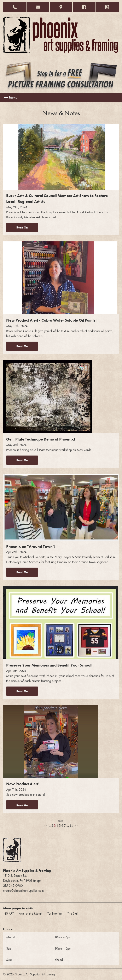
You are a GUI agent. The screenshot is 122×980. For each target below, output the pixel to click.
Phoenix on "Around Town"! (31, 546)
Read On (22, 227)
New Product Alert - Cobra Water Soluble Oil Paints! (51, 320)
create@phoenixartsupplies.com (23, 891)
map (37, 881)
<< (46, 826)
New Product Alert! (23, 784)
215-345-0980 (13, 886)
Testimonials (55, 913)
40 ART (9, 913)
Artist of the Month (31, 913)
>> (76, 826)
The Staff (73, 913)
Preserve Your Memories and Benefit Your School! (49, 665)
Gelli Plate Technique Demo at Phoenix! (41, 439)
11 (71, 826)
